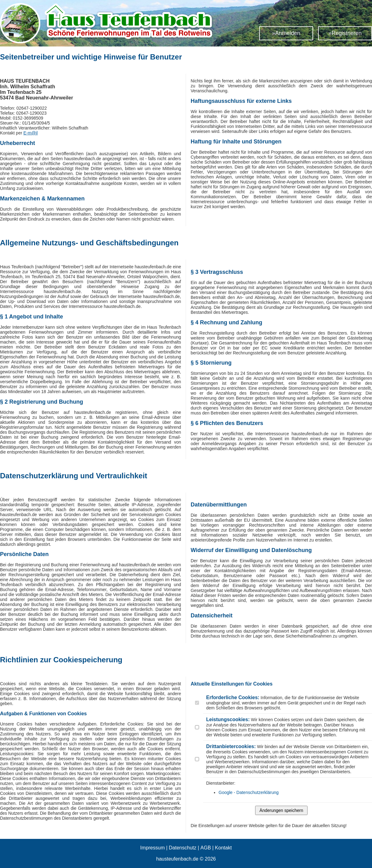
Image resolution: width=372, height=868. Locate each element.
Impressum (152, 848)
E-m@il (31, 133)
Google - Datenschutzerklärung (249, 792)
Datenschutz (183, 848)
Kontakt (223, 848)
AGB (206, 848)
